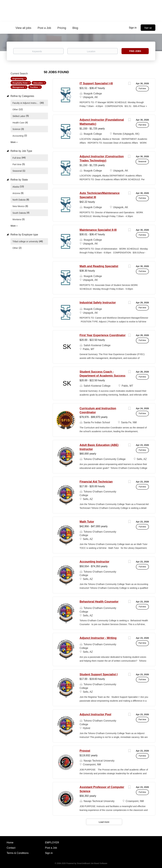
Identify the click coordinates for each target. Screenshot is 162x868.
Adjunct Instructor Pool (95, 714)
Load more (104, 822)
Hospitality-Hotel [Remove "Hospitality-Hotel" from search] (20, 83)
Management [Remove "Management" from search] (18, 87)
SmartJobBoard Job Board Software (92, 863)
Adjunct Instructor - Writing (98, 638)
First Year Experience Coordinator (103, 335)
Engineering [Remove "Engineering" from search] (18, 79)
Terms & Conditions (18, 853)
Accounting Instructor (94, 562)
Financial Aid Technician (96, 482)
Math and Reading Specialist (99, 266)
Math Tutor (87, 522)
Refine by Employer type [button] (24, 235)
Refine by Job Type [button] (21, 151)
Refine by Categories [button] (22, 96)
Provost (85, 751)
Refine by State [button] (19, 180)
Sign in (133, 28)
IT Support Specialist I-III (96, 83)
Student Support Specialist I (99, 674)
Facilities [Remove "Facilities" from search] (34, 87)
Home (10, 843)
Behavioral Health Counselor (99, 602)
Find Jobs (135, 51)
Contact (11, 848)
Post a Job (51, 848)
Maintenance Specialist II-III (98, 230)
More (13, 142)
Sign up (148, 28)
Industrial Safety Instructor (98, 303)
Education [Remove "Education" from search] (38, 83)
